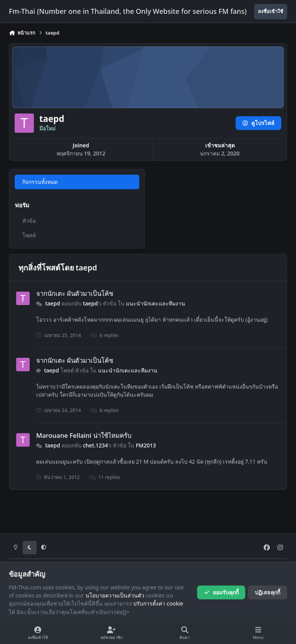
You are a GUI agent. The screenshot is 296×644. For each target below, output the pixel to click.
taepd (53, 303)
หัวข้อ (29, 221)
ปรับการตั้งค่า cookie (158, 603)
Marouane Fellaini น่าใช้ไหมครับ (84, 435)
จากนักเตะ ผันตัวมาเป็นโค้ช (75, 293)
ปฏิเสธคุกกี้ (268, 592)
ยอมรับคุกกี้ (221, 592)
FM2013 (146, 445)
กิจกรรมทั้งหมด (40, 182)
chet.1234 (96, 445)
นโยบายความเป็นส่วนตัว (115, 595)
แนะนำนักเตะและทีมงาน (156, 303)
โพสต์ (29, 235)
